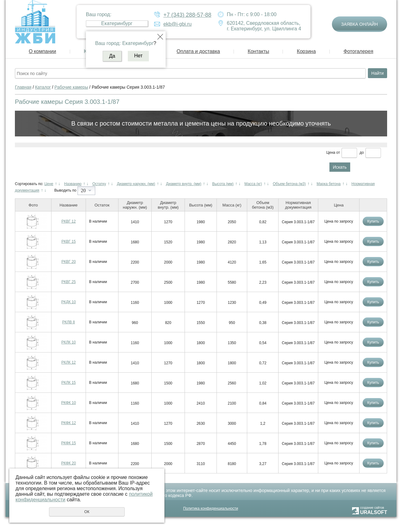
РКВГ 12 (69, 221)
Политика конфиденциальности (210, 508)
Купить (373, 221)
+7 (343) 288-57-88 (188, 15)
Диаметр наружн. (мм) (136, 184)
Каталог (43, 87)
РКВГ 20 (69, 262)
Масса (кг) (253, 184)
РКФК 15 (68, 443)
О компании (42, 51)
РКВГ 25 (69, 282)
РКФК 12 (68, 423)
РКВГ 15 (69, 242)
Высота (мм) (223, 184)
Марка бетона (329, 184)
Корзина (306, 51)
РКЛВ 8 (69, 322)
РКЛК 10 (69, 342)
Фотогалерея (358, 51)
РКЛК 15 (69, 383)
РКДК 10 (69, 302)
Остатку (99, 184)
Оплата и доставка (198, 51)
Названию (73, 184)
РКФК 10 (68, 403)
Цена (331, 153)
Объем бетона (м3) (289, 184)
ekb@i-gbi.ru (178, 24)
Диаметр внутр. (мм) (184, 184)
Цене (49, 184)
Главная (23, 87)
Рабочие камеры (71, 87)
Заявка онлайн (360, 24)
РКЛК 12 (69, 362)
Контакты (259, 51)
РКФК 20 (68, 463)
